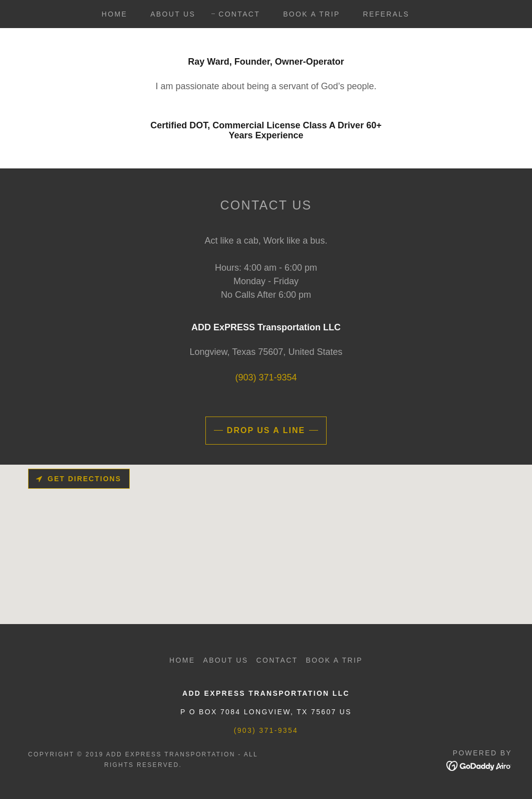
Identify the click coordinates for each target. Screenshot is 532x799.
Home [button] (182, 660)
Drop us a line (266, 430)
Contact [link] (239, 14)
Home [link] (114, 14)
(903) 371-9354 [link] (266, 377)
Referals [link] (386, 14)
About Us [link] (173, 14)
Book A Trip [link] (311, 14)
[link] (479, 765)
